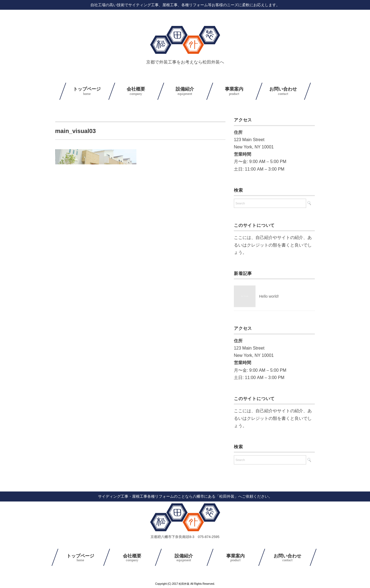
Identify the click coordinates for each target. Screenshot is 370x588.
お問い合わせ (283, 92)
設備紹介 (185, 92)
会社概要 (136, 92)
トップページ (87, 92)
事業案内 (234, 92)
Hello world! (269, 296)
